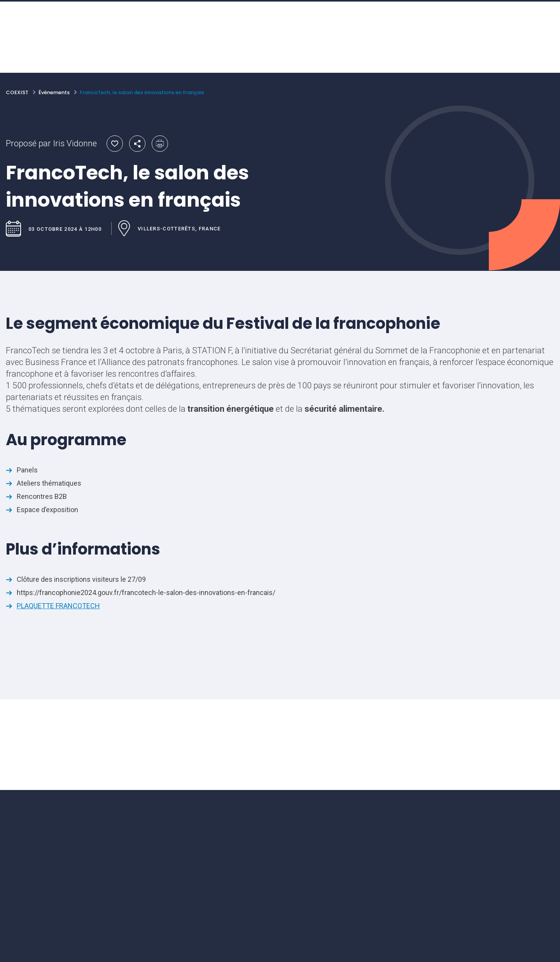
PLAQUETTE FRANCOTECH (58, 606)
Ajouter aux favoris (115, 144)
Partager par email (137, 144)
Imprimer (160, 144)
